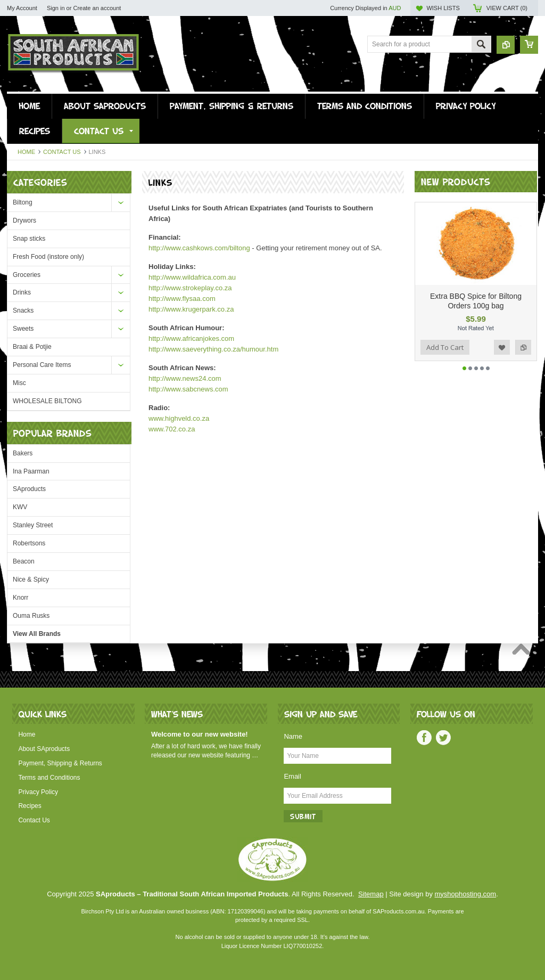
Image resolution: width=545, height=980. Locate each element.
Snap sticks (29, 239)
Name (293, 736)
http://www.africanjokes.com (191, 338)
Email (292, 776)
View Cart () (507, 8)
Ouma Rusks (31, 616)
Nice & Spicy (31, 579)
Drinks (22, 292)
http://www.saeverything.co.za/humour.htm (213, 349)
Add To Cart (445, 354)
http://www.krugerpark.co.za (191, 309)
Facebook (424, 738)
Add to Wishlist (502, 354)
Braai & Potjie (32, 347)
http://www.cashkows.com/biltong (199, 248)
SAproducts (29, 489)
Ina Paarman (31, 471)
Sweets (23, 329)
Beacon (24, 561)
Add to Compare (523, 354)
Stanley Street (33, 525)
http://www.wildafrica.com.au (192, 277)
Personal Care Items (42, 365)
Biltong (23, 202)
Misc (19, 383)
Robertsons (29, 543)
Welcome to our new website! (200, 734)
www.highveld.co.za (179, 418)
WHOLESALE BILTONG (47, 401)
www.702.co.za (172, 429)
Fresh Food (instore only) (48, 257)
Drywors (24, 220)
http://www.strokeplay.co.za (190, 288)
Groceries (27, 275)
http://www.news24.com (185, 378)
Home (26, 152)
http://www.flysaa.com (182, 299)
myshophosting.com (466, 894)
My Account (22, 8)
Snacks (23, 311)
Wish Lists (443, 8)
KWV (20, 507)
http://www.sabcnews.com (188, 389)
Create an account (97, 8)
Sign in (56, 8)
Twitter (443, 738)
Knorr (20, 598)
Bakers (23, 453)
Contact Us (62, 152)
